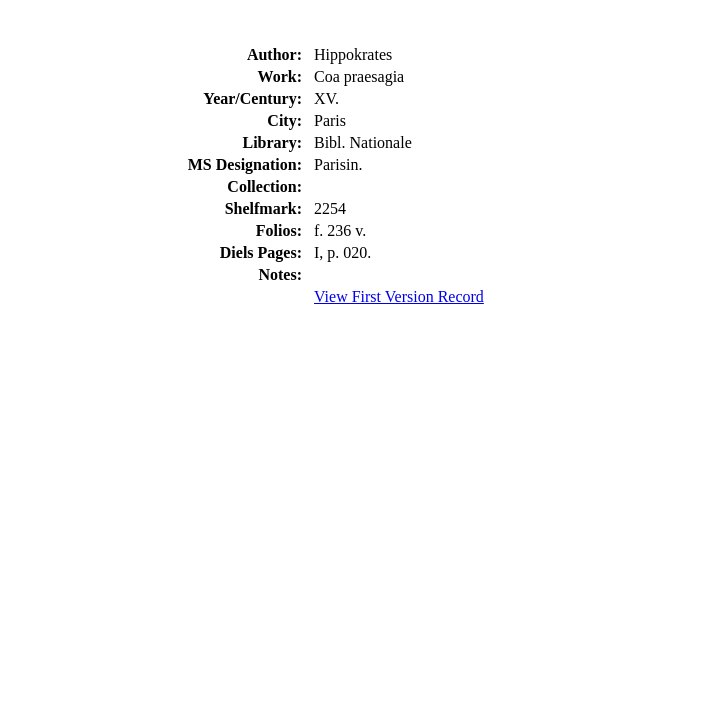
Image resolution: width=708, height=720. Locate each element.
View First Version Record (399, 296)
